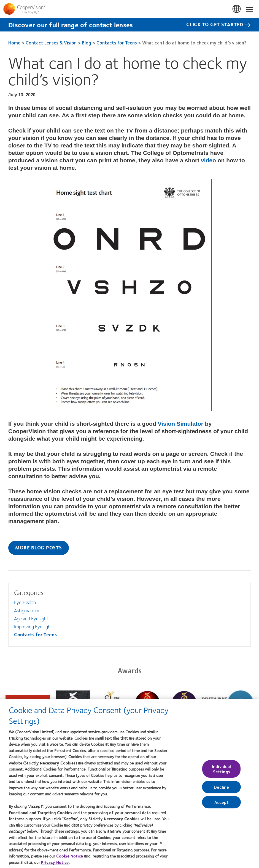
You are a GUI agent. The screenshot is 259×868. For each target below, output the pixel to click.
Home (14, 43)
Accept (222, 805)
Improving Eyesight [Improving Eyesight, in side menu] (33, 626)
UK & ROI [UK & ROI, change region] (237, 9)
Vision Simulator (181, 424)
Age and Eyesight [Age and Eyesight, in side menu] (31, 618)
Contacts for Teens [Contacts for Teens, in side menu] (35, 634)
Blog (87, 43)
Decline (221, 790)
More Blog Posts (38, 547)
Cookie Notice (70, 859)
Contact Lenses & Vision (51, 43)
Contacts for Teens (117, 43)
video (208, 160)
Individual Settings (222, 772)
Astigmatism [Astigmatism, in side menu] (27, 610)
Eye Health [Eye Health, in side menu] (25, 602)
